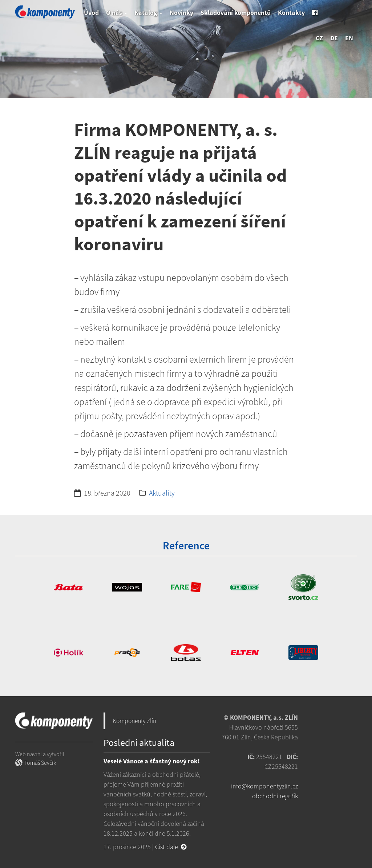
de (334, 38)
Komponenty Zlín (134, 721)
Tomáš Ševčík (40, 763)
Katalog (148, 13)
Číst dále (171, 847)
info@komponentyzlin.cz (264, 786)
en (349, 38)
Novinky (181, 13)
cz (319, 38)
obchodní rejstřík (275, 796)
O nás (117, 13)
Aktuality (162, 493)
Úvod (91, 13)
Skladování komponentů (236, 13)
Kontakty (291, 13)
